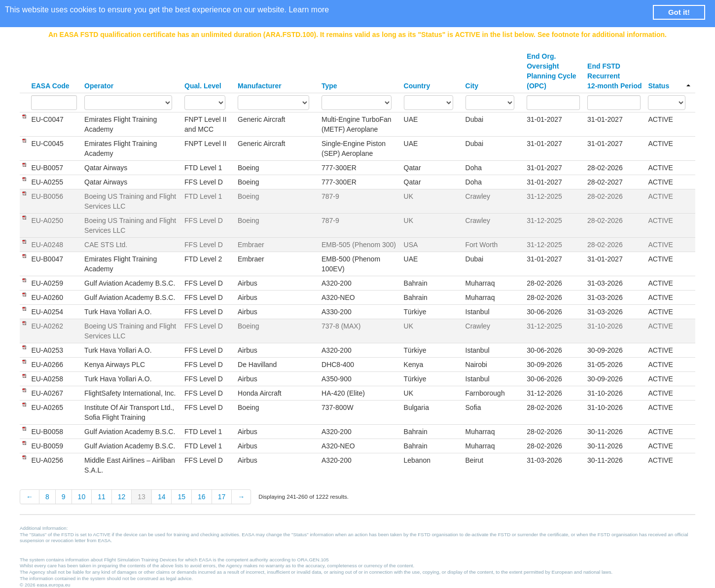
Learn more (309, 10)
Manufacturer (260, 86)
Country (417, 86)
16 (202, 497)
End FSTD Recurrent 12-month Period (614, 76)
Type (329, 86)
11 (102, 497)
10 (82, 497)
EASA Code (50, 86)
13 (142, 497)
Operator (99, 86)
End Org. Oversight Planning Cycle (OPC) (551, 71)
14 (162, 497)
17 (222, 497)
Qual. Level (203, 86)
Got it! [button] (679, 12)
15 (181, 497)
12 (122, 497)
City (472, 86)
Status (669, 86)
